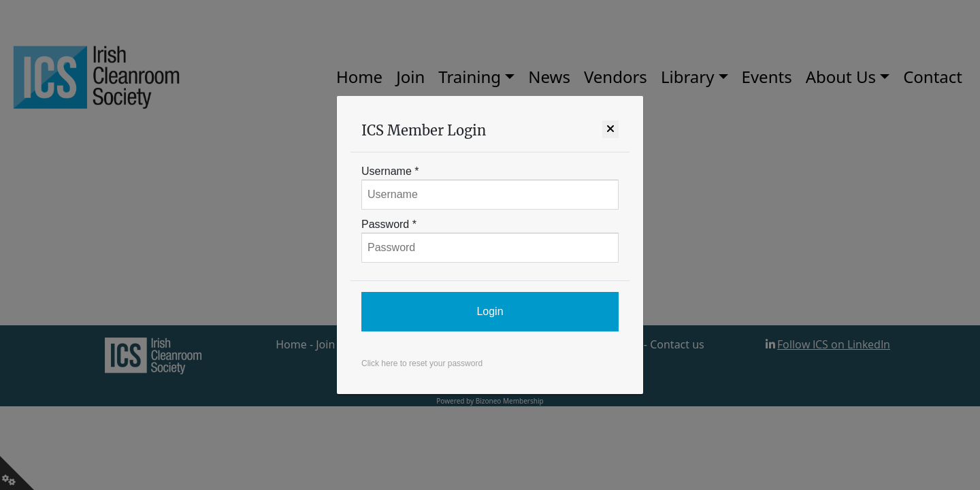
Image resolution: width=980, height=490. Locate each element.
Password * (389, 224)
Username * (390, 171)
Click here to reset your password (422, 363)
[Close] (610, 129)
